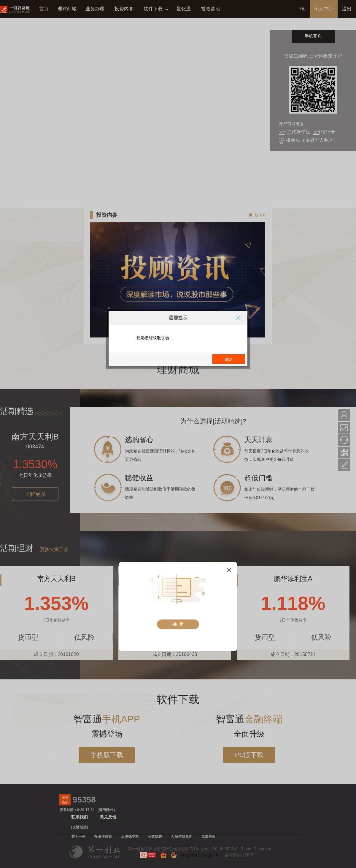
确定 (229, 359)
